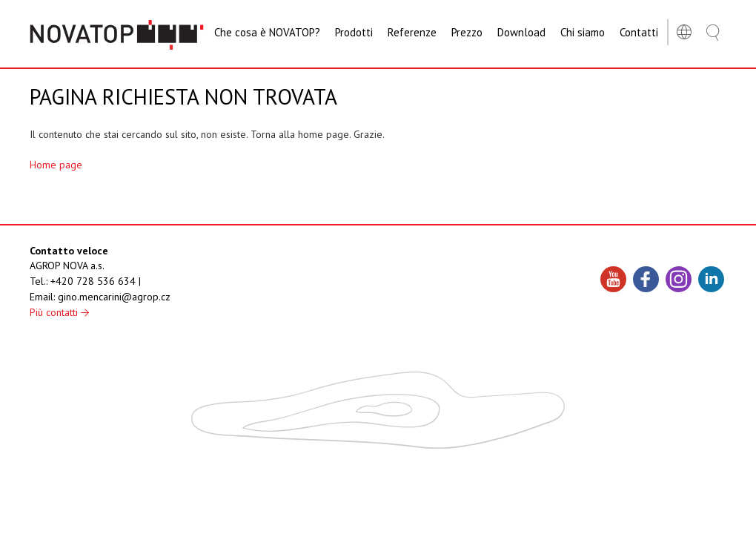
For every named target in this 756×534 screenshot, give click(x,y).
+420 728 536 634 (93, 281)
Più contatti (59, 312)
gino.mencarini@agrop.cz (114, 297)
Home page (56, 165)
